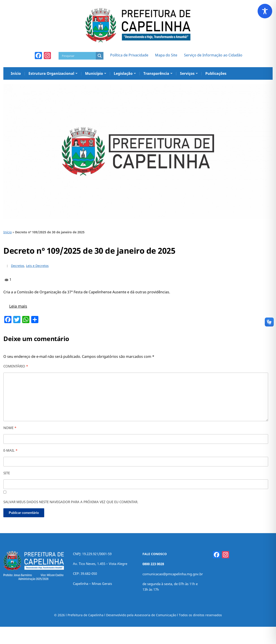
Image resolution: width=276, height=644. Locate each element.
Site (7, 473)
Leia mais (18, 306)
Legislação (123, 73)
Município (94, 73)
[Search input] (78, 56)
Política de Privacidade (129, 55)
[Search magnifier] (100, 56)
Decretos (18, 266)
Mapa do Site (166, 55)
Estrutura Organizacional (51, 73)
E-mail (10, 450)
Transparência (156, 73)
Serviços (187, 73)
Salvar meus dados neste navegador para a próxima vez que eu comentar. (71, 502)
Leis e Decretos (37, 266)
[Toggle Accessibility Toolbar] (265, 11)
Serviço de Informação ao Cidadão (213, 55)
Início (16, 73)
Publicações (216, 73)
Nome (10, 428)
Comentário (16, 366)
